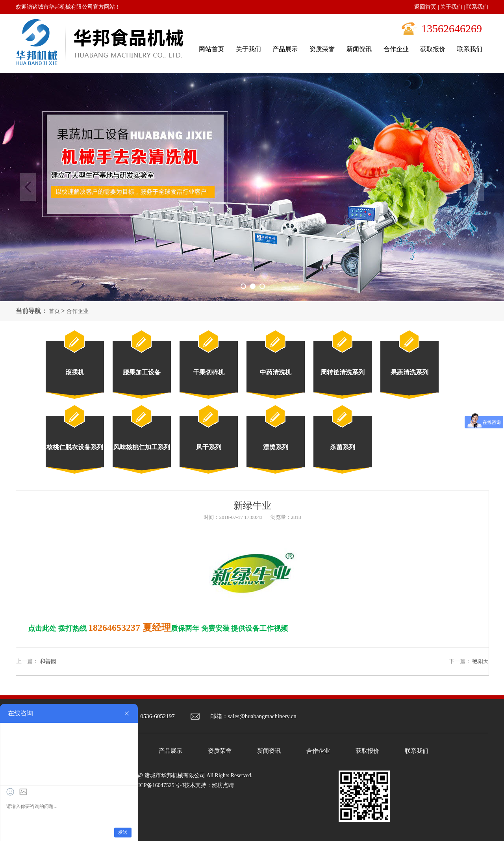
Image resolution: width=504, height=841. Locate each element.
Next (476, 187)
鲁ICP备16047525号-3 (158, 785)
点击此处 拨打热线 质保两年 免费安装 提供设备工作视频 (158, 628)
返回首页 (425, 7)
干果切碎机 (209, 372)
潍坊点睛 (223, 785)
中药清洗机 (276, 372)
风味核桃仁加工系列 (142, 447)
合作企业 (78, 311)
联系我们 (477, 7)
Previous (28, 187)
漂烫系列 (276, 447)
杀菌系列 (343, 447)
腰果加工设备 (142, 372)
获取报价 (367, 751)
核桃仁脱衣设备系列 (75, 447)
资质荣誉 (220, 751)
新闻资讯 (269, 751)
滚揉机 (75, 372)
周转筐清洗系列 (343, 372)
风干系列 (209, 447)
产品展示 (170, 751)
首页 (54, 311)
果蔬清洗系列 (409, 372)
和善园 (48, 661)
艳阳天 (480, 661)
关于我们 (451, 7)
